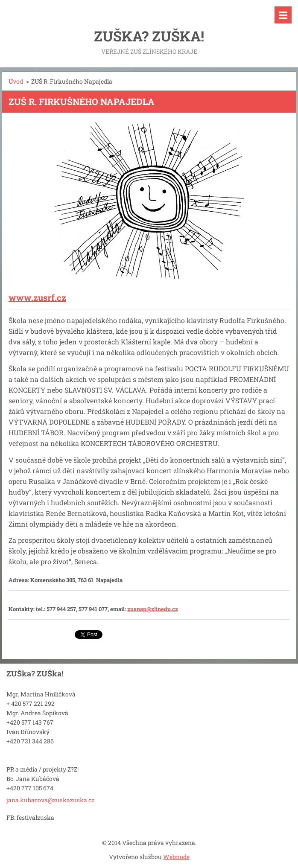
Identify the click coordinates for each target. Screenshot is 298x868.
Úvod (16, 81)
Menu (283, 15)
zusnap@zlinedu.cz (153, 609)
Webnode (176, 857)
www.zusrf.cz (37, 297)
